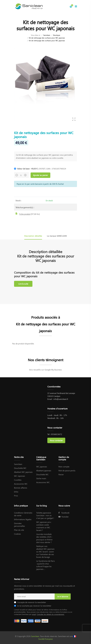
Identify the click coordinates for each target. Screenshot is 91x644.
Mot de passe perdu (67, 470)
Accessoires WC (21, 484)
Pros (16, 496)
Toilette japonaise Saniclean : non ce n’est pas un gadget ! (45, 515)
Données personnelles (19, 525)
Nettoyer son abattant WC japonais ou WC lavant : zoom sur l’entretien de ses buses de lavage (45, 552)
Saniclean (47, 35)
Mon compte (64, 467)
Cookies (17, 534)
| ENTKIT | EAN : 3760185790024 (42, 169)
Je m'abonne (63, 596)
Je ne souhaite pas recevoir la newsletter (34, 606)
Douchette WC (20, 468)
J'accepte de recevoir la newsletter (32, 602)
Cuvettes (18, 480)
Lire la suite (23, 284)
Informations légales (23, 519)
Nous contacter (56, 440)
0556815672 (56, 434)
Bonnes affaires (21, 488)
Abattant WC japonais (23, 472)
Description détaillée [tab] (33, 236)
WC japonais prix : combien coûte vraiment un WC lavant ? (44, 526)
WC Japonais (20, 476)
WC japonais (42, 467)
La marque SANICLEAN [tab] (57, 236)
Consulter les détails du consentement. (51, 614)
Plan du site (19, 530)
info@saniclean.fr (61, 399)
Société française (45, 639)
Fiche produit (25, 214)
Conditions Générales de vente (23, 514)
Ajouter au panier (40, 175)
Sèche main (41, 478)
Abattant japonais (44, 470)
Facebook (64, 513)
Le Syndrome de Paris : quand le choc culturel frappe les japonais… (45, 565)
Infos (16, 492)
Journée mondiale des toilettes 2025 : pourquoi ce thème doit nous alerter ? (44, 538)
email (34, 614)
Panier (61, 474)
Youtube (63, 517)
